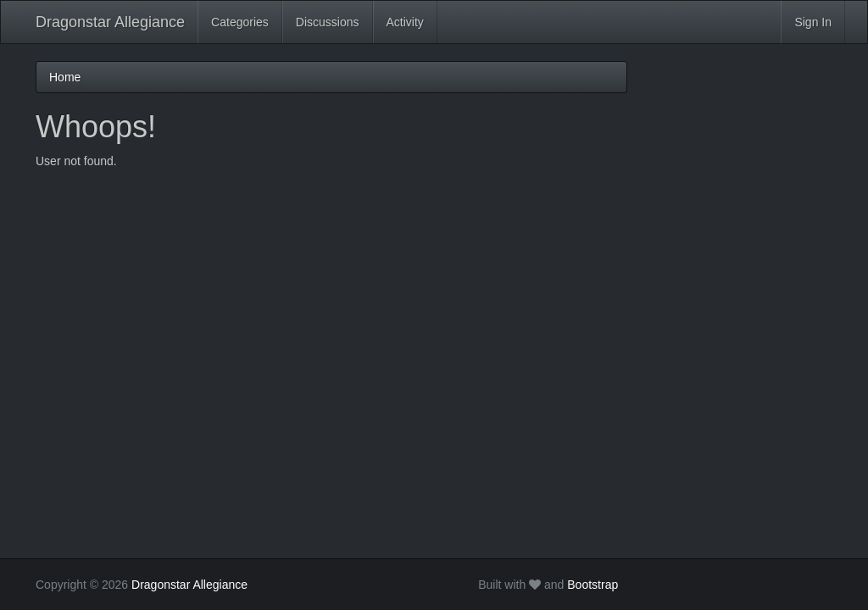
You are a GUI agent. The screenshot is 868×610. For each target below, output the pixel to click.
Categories (240, 22)
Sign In (813, 22)
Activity (405, 22)
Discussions (328, 22)
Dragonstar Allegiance (110, 22)
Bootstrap (593, 585)
